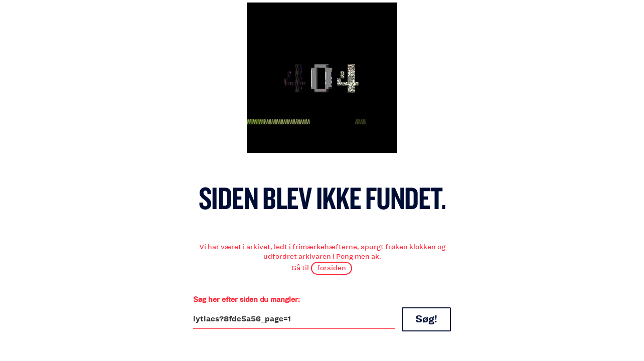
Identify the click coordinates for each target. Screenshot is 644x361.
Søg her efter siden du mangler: (247, 299)
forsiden (332, 268)
